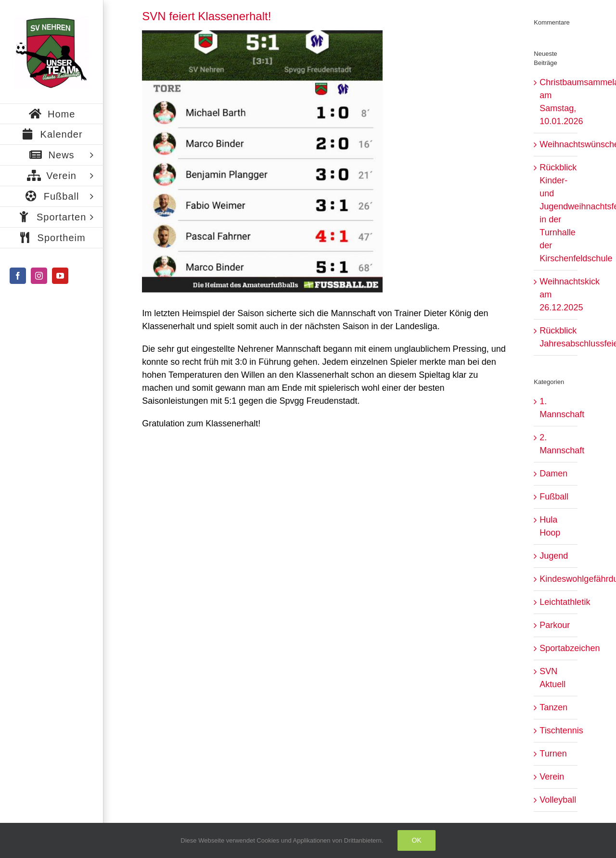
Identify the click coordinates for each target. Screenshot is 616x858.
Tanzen (553, 707)
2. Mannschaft (556, 444)
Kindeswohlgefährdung (556, 579)
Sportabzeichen (556, 648)
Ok (416, 840)
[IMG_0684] (262, 161)
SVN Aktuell (552, 678)
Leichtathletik (556, 602)
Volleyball (556, 800)
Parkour (555, 625)
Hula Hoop (550, 526)
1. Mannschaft (556, 408)
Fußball (554, 497)
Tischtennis (556, 730)
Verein (552, 777)
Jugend (554, 556)
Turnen (553, 754)
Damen (553, 474)
